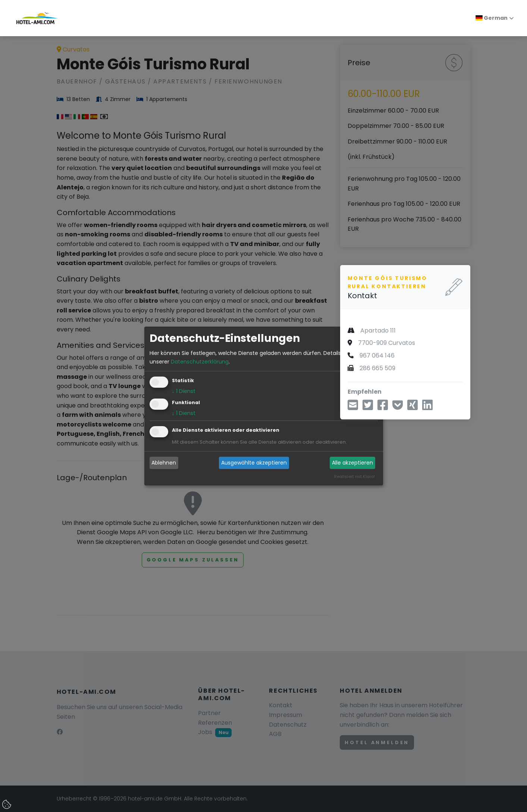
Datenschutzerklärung (200, 362)
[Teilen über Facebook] (383, 407)
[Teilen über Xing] (412, 407)
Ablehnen (164, 463)
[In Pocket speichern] (398, 407)
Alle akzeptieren (352, 463)
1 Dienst (184, 391)
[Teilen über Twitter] (368, 407)
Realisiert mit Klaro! (355, 476)
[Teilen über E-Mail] (353, 407)
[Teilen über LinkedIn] (427, 407)
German (492, 18)
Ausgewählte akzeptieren (254, 463)
